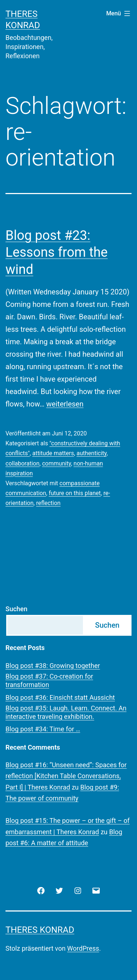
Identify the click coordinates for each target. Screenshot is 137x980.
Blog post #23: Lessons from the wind (57, 253)
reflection (48, 503)
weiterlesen (65, 404)
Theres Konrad (40, 930)
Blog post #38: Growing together (53, 666)
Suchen (16, 609)
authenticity (92, 453)
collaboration (22, 463)
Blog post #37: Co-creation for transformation (49, 680)
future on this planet (75, 493)
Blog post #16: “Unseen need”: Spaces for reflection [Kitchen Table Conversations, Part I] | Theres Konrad (66, 776)
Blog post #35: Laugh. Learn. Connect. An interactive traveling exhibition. (66, 712)
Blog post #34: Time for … (43, 729)
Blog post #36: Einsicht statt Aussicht (60, 697)
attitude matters (53, 453)
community (56, 463)
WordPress (83, 948)
